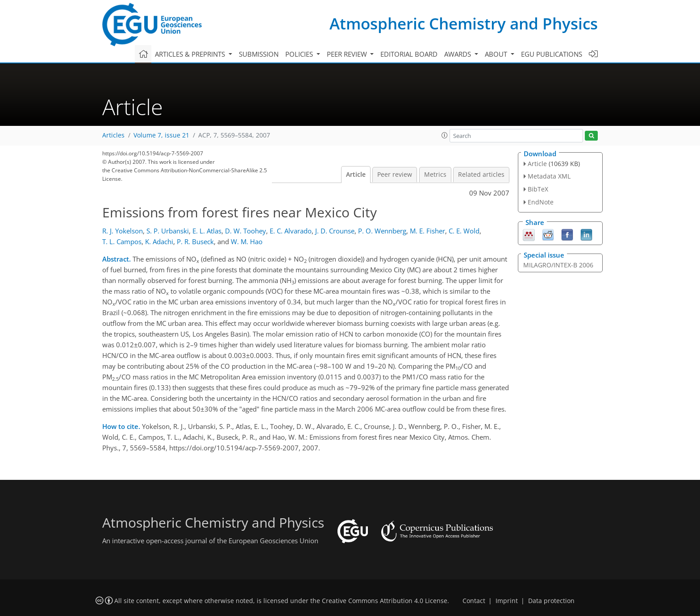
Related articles (481, 175)
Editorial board (409, 54)
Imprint (507, 601)
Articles (113, 135)
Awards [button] (458, 54)
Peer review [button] (348, 54)
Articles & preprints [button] (191, 54)
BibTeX (538, 189)
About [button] (497, 54)
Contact (474, 601)
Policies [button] (300, 54)
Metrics (435, 175)
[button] (445, 135)
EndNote (541, 202)
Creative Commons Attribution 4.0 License (385, 601)
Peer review (395, 175)
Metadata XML (549, 176)
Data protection (551, 601)
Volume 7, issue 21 (161, 135)
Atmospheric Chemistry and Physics (464, 23)
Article (356, 175)
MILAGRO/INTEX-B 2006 (558, 265)
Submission (259, 54)
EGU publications (552, 54)
